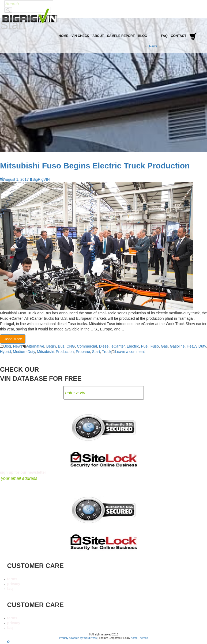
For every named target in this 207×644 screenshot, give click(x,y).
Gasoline (177, 346)
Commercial (87, 346)
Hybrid (5, 352)
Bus (61, 346)
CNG (71, 346)
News (153, 46)
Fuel (145, 346)
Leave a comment (130, 352)
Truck (107, 352)
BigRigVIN (40, 179)
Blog (143, 36)
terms (12, 579)
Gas (164, 346)
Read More (13, 339)
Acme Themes (139, 638)
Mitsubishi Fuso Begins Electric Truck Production (95, 166)
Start (96, 352)
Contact (179, 36)
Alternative (35, 346)
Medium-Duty (24, 352)
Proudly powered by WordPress (78, 638)
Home (63, 36)
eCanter (118, 346)
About (98, 36)
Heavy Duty (196, 346)
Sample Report (121, 36)
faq (10, 589)
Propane (83, 352)
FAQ (164, 36)
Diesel (104, 346)
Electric (133, 346)
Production (65, 352)
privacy (14, 584)
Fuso (155, 346)
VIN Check (80, 36)
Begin (51, 346)
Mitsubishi (45, 352)
